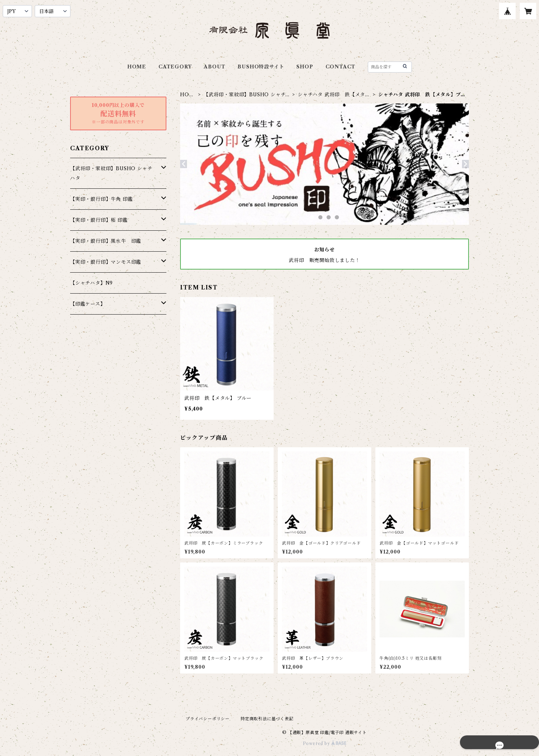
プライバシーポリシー (208, 719)
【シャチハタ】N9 (91, 283)
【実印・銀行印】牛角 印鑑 (101, 199)
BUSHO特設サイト (261, 67)
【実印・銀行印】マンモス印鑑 (106, 262)
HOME (137, 67)
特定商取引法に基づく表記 (267, 719)
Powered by (325, 743)
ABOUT (214, 67)
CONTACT (341, 67)
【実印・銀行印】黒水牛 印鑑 (106, 241)
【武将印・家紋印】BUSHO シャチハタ (247, 95)
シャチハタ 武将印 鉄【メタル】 (331, 95)
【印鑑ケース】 (88, 304)
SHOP (305, 67)
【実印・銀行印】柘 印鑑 (99, 220)
